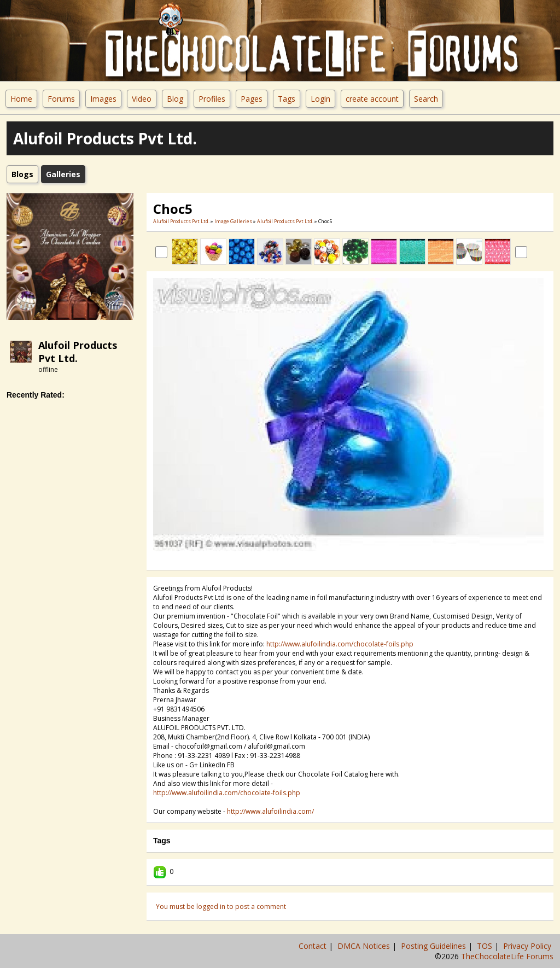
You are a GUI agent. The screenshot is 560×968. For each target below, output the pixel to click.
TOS (486, 946)
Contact (314, 946)
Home (21, 99)
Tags (287, 99)
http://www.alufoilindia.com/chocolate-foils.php (340, 644)
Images (103, 99)
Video (142, 99)
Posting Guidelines (434, 946)
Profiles (212, 99)
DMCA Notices (365, 946)
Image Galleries (233, 221)
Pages (252, 99)
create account (372, 99)
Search (426, 99)
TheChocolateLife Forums (507, 956)
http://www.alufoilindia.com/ (270, 811)
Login (320, 99)
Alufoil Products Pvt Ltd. (181, 221)
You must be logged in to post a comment (221, 906)
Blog (175, 99)
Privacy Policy (528, 946)
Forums (61, 99)
